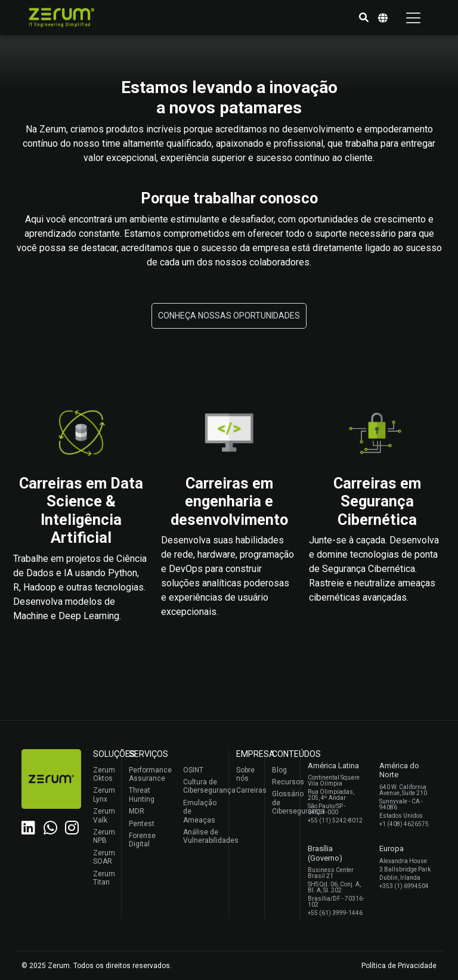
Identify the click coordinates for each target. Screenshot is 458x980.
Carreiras (247, 790)
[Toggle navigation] (413, 18)
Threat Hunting (142, 794)
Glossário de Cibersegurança (283, 803)
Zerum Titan (104, 878)
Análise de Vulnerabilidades (203, 836)
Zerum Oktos (104, 774)
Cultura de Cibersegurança (203, 786)
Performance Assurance (149, 774)
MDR (137, 811)
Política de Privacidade (399, 966)
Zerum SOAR (104, 857)
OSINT (193, 770)
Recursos (283, 782)
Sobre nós (245, 774)
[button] (364, 18)
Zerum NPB (104, 836)
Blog (279, 770)
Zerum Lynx (104, 794)
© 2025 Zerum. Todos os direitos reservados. (97, 966)
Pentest (142, 824)
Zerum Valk (104, 815)
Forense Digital (142, 840)
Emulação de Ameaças (200, 811)
